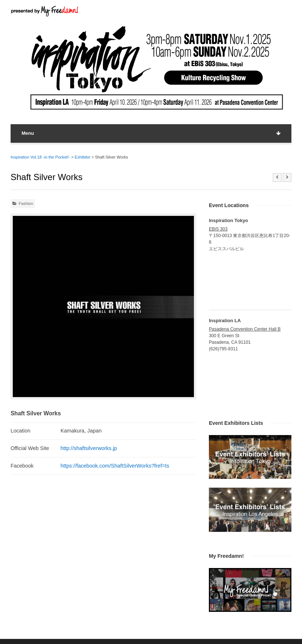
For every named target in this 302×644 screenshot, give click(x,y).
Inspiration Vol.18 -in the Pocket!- (40, 157)
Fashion (26, 203)
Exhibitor (83, 157)
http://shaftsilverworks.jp (89, 448)
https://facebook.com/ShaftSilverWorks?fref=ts (115, 466)
